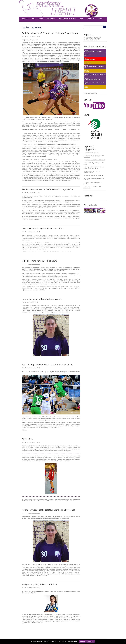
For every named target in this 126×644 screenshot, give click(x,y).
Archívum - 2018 (36, 36)
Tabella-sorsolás (82, 3)
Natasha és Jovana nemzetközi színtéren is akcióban (47, 365)
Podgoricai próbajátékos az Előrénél (39, 584)
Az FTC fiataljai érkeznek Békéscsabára (95, 176)
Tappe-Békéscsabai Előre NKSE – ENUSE (96, 160)
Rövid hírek (27, 439)
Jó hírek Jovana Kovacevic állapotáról (40, 261)
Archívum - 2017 (36, 193)
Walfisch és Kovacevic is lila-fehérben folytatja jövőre (47, 189)
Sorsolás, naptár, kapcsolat (92, 153)
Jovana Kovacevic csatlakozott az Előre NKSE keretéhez (48, 510)
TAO (97, 3)
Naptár (91, 3)
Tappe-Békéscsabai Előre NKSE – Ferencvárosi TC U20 (93, 172)
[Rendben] (124, 641)
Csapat (41, 19)
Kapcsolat (103, 3)
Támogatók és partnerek (68, 19)
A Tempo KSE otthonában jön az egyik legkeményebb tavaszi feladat (94, 168)
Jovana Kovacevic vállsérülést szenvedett (42, 299)
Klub (82, 19)
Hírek (33, 19)
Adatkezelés (91, 641)
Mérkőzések (51, 19)
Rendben (82, 641)
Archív (100, 19)
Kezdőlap (24, 19)
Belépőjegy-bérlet (68, 3)
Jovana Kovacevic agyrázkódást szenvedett (42, 229)
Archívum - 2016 (36, 368)
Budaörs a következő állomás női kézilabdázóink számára (50, 33)
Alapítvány (90, 19)
